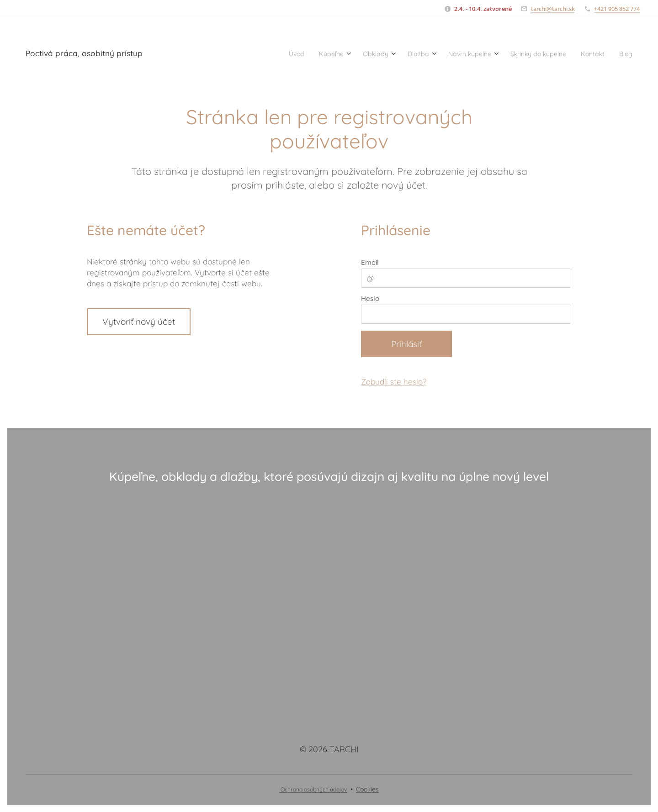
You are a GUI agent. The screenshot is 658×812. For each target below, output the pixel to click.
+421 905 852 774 (617, 9)
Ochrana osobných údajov (313, 789)
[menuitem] (253, 53)
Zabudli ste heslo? (394, 382)
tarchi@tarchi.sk (553, 9)
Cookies (367, 789)
